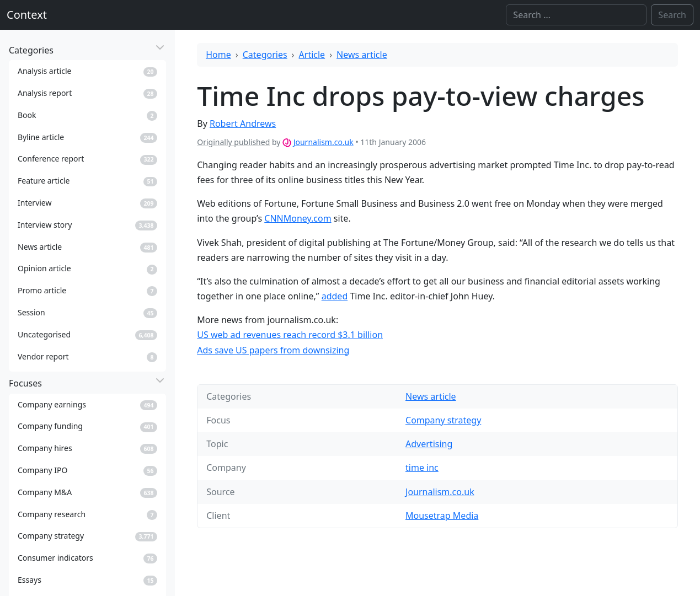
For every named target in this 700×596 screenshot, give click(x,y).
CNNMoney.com (298, 218)
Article (312, 55)
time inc (422, 468)
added (335, 296)
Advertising (429, 444)
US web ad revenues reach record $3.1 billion (290, 335)
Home (218, 55)
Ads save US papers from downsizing (273, 350)
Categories (265, 55)
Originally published (233, 142)
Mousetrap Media (442, 516)
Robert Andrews (243, 124)
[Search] (576, 15)
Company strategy (443, 420)
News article (362, 55)
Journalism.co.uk (324, 142)
